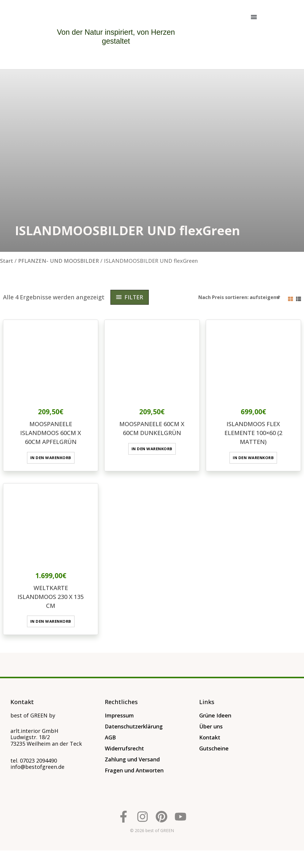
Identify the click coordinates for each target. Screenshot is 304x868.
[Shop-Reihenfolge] (237, 297)
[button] (254, 17)
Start (7, 261)
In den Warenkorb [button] (51, 457)
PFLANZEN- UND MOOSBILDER (58, 261)
